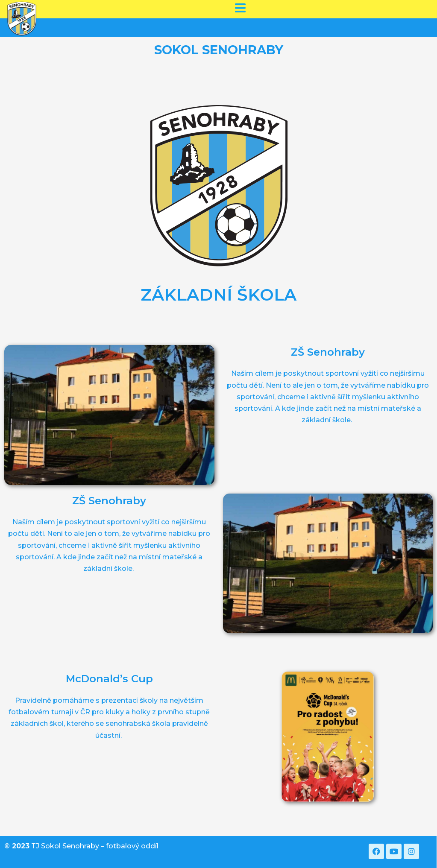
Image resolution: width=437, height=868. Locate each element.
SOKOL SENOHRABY (219, 50)
